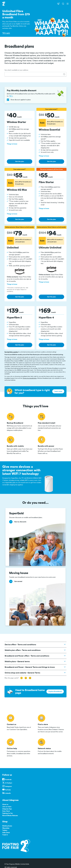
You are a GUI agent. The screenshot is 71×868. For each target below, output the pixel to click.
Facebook (8, 780)
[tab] (64, 74)
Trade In (5, 835)
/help (20, 747)
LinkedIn (8, 793)
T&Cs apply (6, 33)
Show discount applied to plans (19, 100)
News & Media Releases (10, 816)
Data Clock (6, 811)
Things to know (12, 144)
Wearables (6, 828)
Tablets (5, 830)
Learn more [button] (58, 391)
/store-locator (51, 723)
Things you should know (30, 378)
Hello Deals (6, 833)
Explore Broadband (55, 692)
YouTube (8, 790)
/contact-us (20, 723)
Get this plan (20, 162)
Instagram (8, 786)
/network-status (51, 747)
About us (5, 804)
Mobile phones (7, 826)
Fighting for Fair (8, 813)
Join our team (7, 807)
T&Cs (11, 96)
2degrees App (7, 809)
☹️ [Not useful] (30, 678)
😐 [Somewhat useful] (26, 678)
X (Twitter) (8, 783)
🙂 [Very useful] (22, 678)
